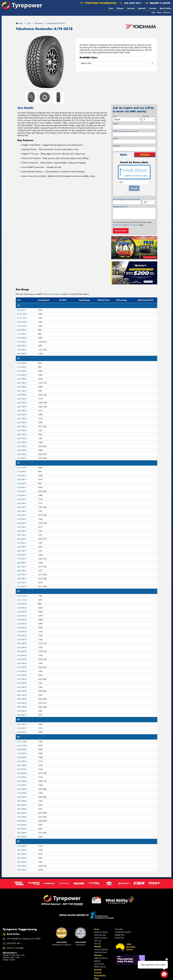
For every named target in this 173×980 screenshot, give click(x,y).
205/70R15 (22, 330)
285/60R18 (22, 687)
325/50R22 (22, 870)
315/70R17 (22, 587)
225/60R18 (22, 608)
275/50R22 (22, 846)
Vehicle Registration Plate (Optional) (126, 199)
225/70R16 (22, 379)
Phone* (125, 131)
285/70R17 (22, 567)
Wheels (120, 8)
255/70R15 (22, 350)
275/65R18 (22, 671)
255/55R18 (22, 628)
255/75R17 (22, 535)
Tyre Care (98, 941)
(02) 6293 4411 (133, 3)
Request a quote (158, 3)
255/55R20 (22, 757)
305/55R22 (22, 866)
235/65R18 (22, 620)
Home (19, 23)
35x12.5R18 (22, 600)
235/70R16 (22, 391)
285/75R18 (22, 695)
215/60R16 (22, 363)
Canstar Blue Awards (123, 932)
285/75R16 (22, 446)
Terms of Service (133, 225)
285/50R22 (22, 854)
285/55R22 (22, 858)
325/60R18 (22, 711)
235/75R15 (22, 342)
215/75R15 (22, 338)
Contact (153, 8)
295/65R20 (22, 825)
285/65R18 (22, 691)
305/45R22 (22, 862)
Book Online (166, 8)
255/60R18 (22, 632)
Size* (115, 116)
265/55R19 (22, 732)
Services (131, 8)
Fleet (154, 13)
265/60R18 (22, 648)
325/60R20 (22, 837)
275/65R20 (22, 793)
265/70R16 (22, 427)
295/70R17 (22, 579)
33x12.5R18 (22, 596)
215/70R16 (22, 375)
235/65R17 (22, 495)
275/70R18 (22, 679)
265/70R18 (22, 663)
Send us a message (15, 948)
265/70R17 (22, 547)
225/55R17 (22, 480)
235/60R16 (22, 387)
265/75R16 (22, 434)
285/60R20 (22, 809)
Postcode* (117, 146)
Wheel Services (100, 967)
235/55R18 (22, 612)
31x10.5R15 (22, 314)
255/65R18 (22, 636)
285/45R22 (22, 850)
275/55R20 (22, 777)
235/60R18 (22, 616)
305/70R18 (22, 707)
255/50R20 (22, 753)
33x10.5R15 (22, 322)
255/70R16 (22, 419)
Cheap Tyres (119, 938)
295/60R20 (22, 821)
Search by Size (100, 935)
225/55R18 (22, 604)
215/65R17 (22, 476)
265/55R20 (22, 769)
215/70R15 (22, 334)
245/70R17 (22, 507)
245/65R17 (22, 499)
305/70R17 (22, 583)
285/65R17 (22, 563)
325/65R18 (22, 715)
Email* (115, 139)
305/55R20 (22, 833)
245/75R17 (22, 515)
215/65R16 (22, 367)
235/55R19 (22, 724)
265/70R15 (22, 354)
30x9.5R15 (21, 310)
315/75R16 (22, 458)
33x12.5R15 (22, 326)
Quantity (146, 116)
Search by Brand (101, 938)
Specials (142, 8)
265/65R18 (22, 655)
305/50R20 (22, 829)
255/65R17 (22, 519)
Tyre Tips (98, 944)
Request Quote (121, 231)
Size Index (119, 929)
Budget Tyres (120, 935)
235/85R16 (22, 395)
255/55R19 (22, 728)
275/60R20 (22, 785)
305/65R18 (22, 703)
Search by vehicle (50, 294)
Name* (116, 124)
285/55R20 (22, 805)
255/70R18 (22, 640)
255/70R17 (22, 527)
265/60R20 (22, 773)
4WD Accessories (101, 958)
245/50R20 (22, 750)
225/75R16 (22, 383)
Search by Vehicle (101, 932)
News (160, 13)
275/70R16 (22, 442)
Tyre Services (99, 964)
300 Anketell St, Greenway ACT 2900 (24, 939)
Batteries (97, 961)
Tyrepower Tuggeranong (98, 3)
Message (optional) (120, 207)
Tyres (111, 8)
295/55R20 (22, 817)
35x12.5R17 (22, 468)
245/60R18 (22, 624)
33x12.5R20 (22, 742)
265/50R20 (22, 761)
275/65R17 (22, 555)
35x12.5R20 (22, 746)
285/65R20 (22, 813)
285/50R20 (22, 801)
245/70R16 (22, 399)
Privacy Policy (118, 225)
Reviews (167, 13)
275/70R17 (22, 559)
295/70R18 (22, 699)
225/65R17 (22, 487)
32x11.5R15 (22, 318)
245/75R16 (22, 407)
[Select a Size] (116, 63)
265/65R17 (22, 539)
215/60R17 (22, 472)
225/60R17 (22, 484)
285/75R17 (22, 575)
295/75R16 (22, 450)
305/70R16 (22, 454)
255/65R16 (22, 415)
